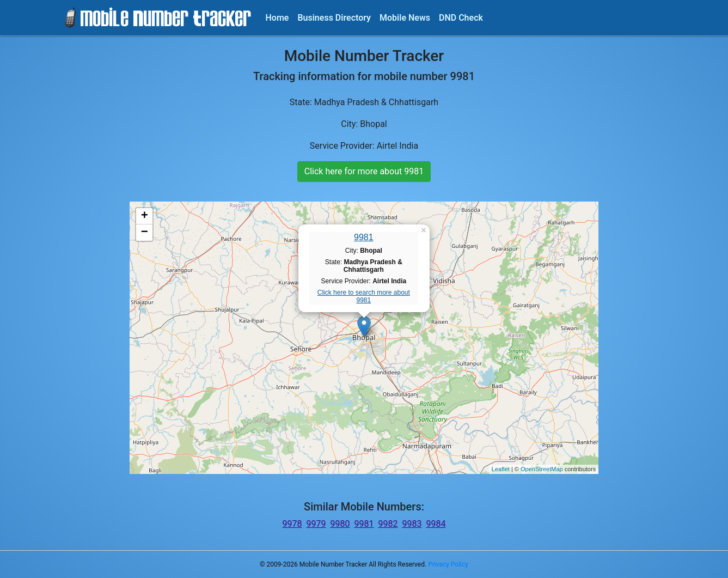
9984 (436, 524)
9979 (316, 524)
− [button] (145, 233)
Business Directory (334, 18)
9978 (292, 524)
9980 (340, 524)
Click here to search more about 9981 (364, 296)
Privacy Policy (448, 564)
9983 (412, 524)
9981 (364, 237)
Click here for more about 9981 (364, 171)
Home (277, 18)
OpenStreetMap (542, 469)
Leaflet (501, 469)
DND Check (461, 18)
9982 (388, 524)
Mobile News (405, 18)
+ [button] (145, 216)
